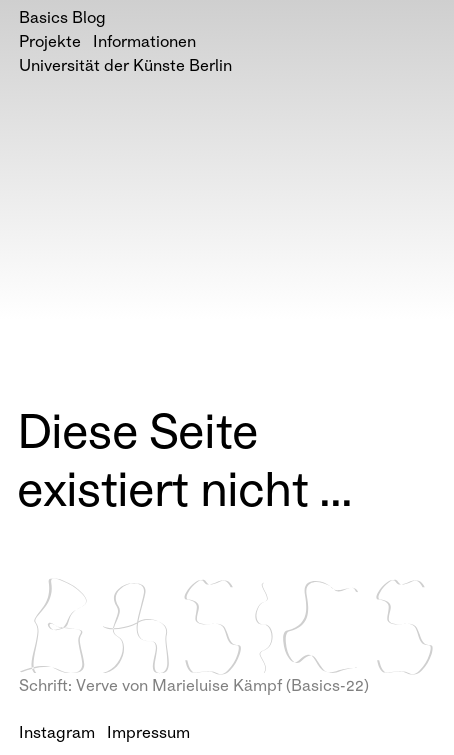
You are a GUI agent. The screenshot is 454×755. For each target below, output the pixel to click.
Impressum (148, 734)
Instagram (57, 734)
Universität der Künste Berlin (125, 67)
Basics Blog (62, 19)
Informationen (144, 43)
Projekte (50, 43)
